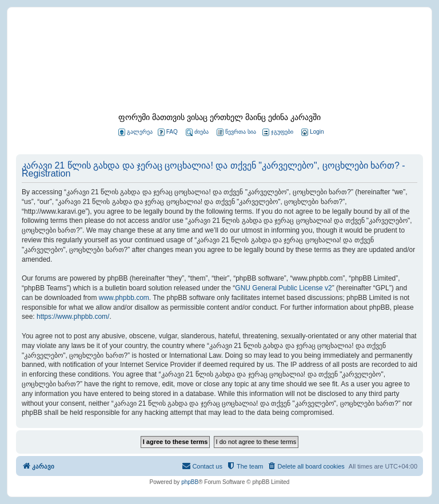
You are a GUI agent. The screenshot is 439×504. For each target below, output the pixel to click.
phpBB (190, 482)
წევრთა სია (236, 132)
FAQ (168, 132)
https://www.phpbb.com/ (73, 317)
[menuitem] (312, 132)
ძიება (197, 132)
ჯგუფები (278, 132)
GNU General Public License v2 (283, 288)
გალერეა (135, 132)
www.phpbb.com (124, 298)
